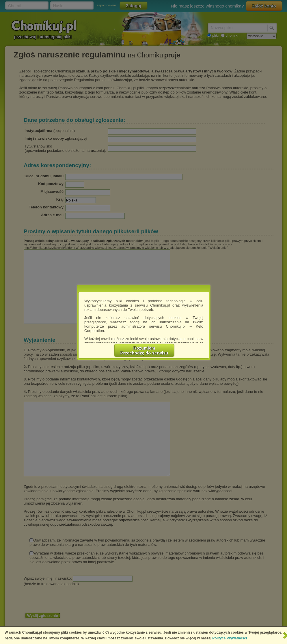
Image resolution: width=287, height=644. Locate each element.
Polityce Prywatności (230, 638)
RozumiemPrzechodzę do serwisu (144, 350)
